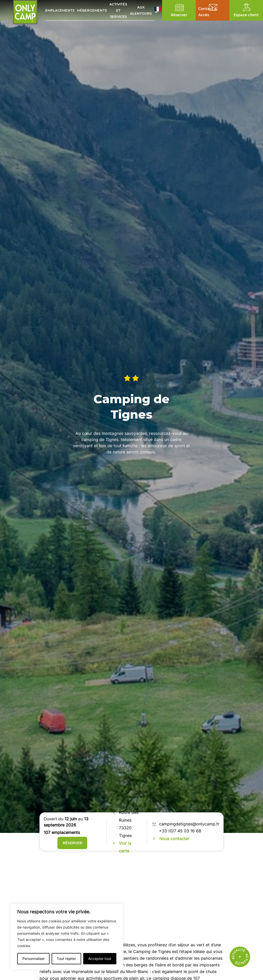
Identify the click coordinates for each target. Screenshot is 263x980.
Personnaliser (34, 959)
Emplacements (60, 10)
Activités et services (118, 10)
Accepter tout (100, 959)
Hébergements (92, 10)
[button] (158, 10)
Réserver (72, 843)
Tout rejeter (66, 959)
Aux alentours (141, 10)
